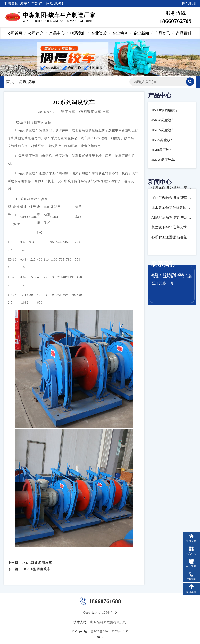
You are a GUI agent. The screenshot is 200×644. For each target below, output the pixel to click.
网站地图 (189, 4)
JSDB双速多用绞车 (37, 558)
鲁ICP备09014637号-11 (108, 631)
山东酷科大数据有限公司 (108, 622)
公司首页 (15, 33)
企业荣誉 (120, 33)
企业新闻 (141, 33)
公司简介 (36, 33)
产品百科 (184, 33)
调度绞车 (27, 82)
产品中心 (57, 33)
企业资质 (99, 33)
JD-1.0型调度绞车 (36, 564)
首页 (10, 82)
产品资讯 (162, 33)
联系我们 (78, 33)
